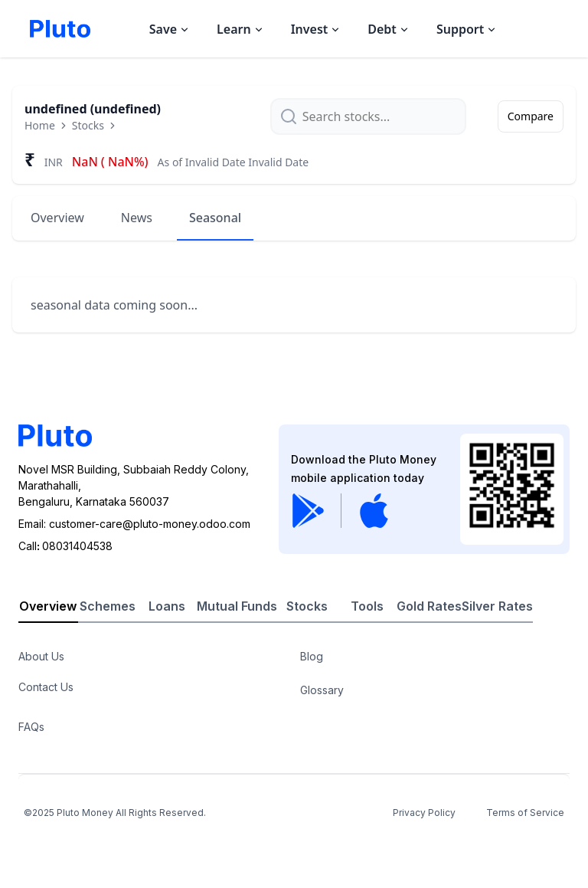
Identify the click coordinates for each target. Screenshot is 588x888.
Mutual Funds (237, 606)
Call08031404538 (65, 546)
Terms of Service (525, 813)
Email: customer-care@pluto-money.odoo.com (134, 524)
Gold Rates (429, 606)
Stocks (88, 125)
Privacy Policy (424, 813)
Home (40, 125)
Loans (167, 606)
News (137, 218)
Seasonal (215, 218)
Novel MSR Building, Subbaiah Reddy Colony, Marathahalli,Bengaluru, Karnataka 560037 (134, 485)
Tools (367, 606)
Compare (531, 116)
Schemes (108, 606)
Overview (57, 218)
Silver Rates (497, 606)
